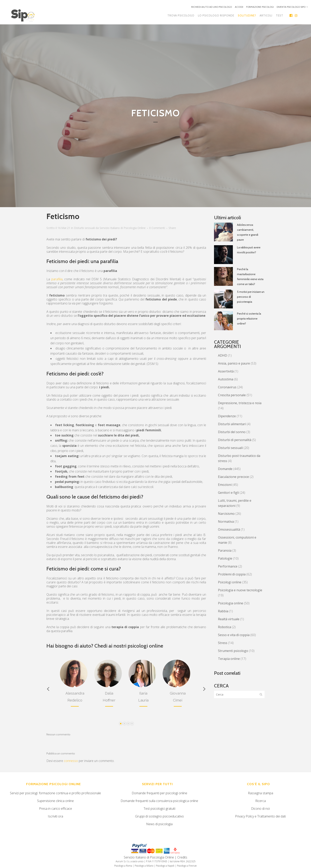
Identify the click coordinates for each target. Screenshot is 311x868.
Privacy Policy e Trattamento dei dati (260, 816)
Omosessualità (229, 529)
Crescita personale (232, 395)
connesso (71, 761)
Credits (182, 857)
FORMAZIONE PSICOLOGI (260, 7)
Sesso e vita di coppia (234, 635)
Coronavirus (227, 387)
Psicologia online (231, 603)
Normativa (226, 522)
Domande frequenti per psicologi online (159, 793)
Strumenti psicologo (233, 651)
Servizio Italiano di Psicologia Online (123, 228)
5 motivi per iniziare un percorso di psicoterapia (251, 297)
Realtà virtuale (229, 619)
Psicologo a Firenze (187, 866)
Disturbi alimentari (232, 424)
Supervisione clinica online (55, 801)
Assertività (226, 371)
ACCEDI (239, 7)
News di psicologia (159, 824)
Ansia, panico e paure (234, 363)
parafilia (57, 279)
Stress (223, 643)
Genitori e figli (228, 493)
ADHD (223, 355)
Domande (225, 469)
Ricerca (261, 801)
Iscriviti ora (55, 816)
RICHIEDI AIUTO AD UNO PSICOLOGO (212, 7)
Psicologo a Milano (144, 866)
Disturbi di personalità (235, 440)
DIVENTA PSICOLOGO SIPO (291, 7)
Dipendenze (227, 416)
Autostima (226, 379)
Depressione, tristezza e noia (240, 403)
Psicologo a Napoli (165, 866)
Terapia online (229, 659)
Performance (228, 566)
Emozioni (225, 485)
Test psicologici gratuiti (159, 809)
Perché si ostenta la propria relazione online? (249, 319)
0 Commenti (157, 228)
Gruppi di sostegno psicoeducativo (159, 816)
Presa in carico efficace (56, 809)
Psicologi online (230, 582)
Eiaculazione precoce (233, 477)
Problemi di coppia (232, 574)
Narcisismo (226, 514)
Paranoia (225, 550)
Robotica (225, 627)
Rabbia (223, 611)
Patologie (225, 558)
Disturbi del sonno (232, 432)
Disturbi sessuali (84, 228)
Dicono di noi (260, 809)
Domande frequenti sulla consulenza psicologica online (159, 801)
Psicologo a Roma (123, 866)
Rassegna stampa (261, 793)
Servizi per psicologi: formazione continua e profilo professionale (55, 793)
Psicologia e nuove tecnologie (240, 590)
